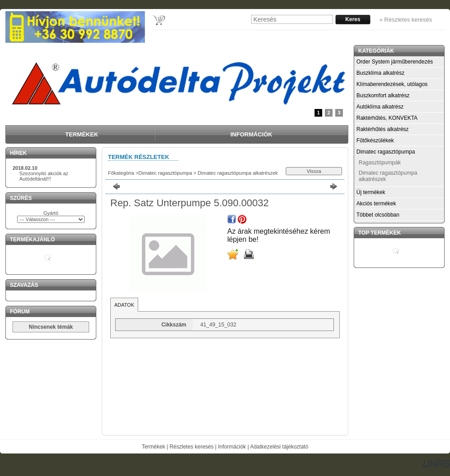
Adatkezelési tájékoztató (279, 447)
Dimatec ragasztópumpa (165, 173)
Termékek (153, 447)
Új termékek (371, 192)
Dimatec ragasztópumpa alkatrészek (237, 173)
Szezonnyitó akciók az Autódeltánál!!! (44, 176)
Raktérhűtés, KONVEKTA (387, 118)
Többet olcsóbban (378, 215)
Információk (232, 447)
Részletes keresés (192, 447)
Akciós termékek (376, 204)
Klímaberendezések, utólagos (392, 84)
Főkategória (121, 173)
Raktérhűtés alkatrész (382, 129)
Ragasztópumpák (380, 163)
